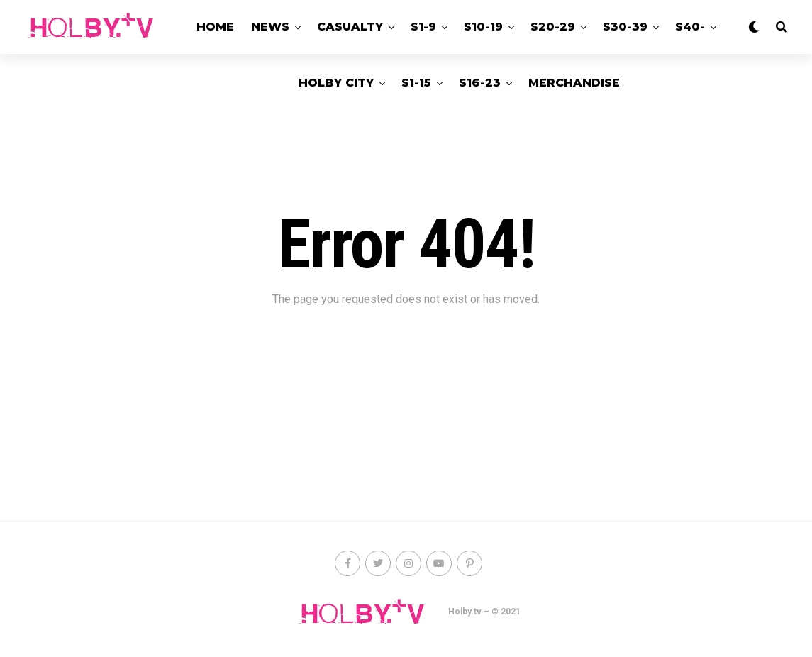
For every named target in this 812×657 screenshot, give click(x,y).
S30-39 (625, 27)
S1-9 (423, 27)
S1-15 (416, 83)
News (270, 27)
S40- (690, 27)
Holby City (336, 83)
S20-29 (553, 27)
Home (215, 27)
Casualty (350, 27)
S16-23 (480, 83)
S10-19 (483, 27)
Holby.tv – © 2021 (484, 612)
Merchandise (574, 83)
